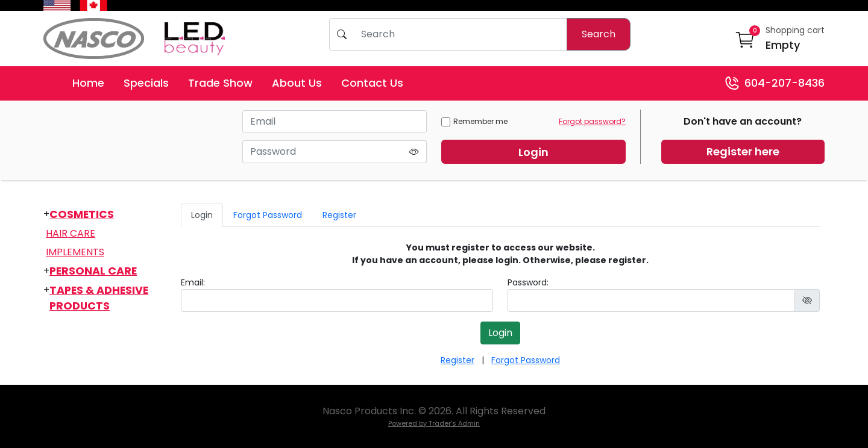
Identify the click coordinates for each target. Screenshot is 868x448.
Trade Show (220, 83)
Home (88, 83)
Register (339, 215)
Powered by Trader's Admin (434, 423)
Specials (146, 83)
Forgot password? (592, 121)
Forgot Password (268, 215)
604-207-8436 (775, 83)
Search (599, 34)
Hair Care (71, 233)
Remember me (474, 121)
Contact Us (372, 83)
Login (533, 152)
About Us (297, 83)
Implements (75, 252)
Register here (743, 151)
